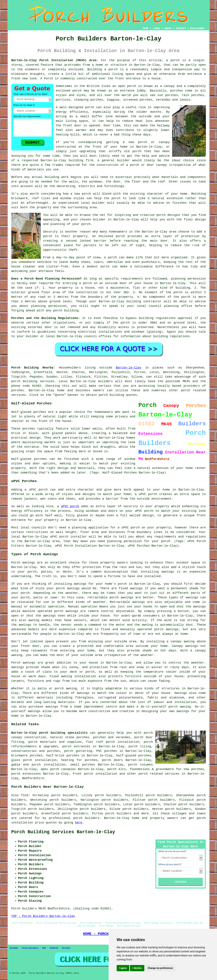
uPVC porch (70, 506)
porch (86, 224)
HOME (146, 28)
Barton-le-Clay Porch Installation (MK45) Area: (55, 60)
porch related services (159, 774)
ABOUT (168, 28)
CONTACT (181, 28)
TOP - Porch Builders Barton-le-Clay (43, 916)
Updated (54, 948)
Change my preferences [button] (160, 968)
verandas (163, 100)
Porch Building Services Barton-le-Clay (63, 832)
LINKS (156, 28)
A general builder (114, 160)
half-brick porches (63, 756)
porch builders (118, 814)
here (79, 823)
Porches (66, 948)
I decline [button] (137, 968)
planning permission (188, 279)
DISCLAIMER (197, 28)
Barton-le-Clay (129, 368)
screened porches (138, 100)
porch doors (112, 760)
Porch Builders (30, 948)
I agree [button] (123, 968)
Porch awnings (23, 563)
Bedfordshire (33, 778)
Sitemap (14, 948)
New (44, 948)
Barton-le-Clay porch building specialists (49, 733)
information (131, 336)
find (25, 795)
